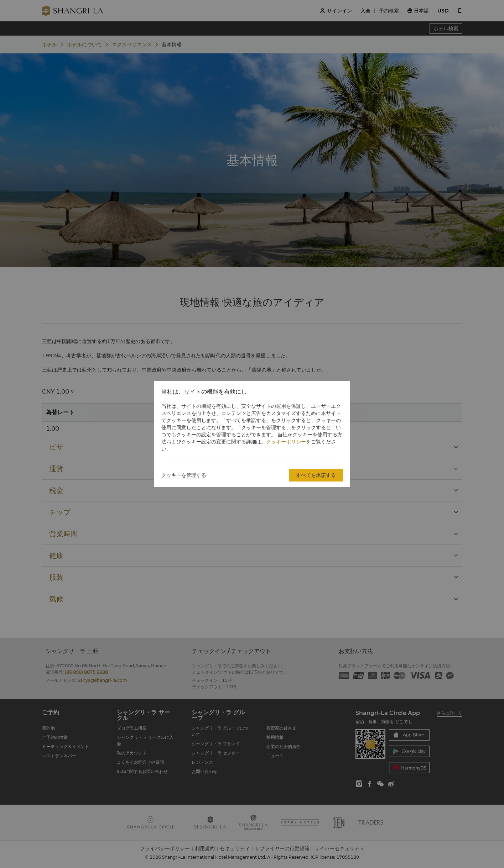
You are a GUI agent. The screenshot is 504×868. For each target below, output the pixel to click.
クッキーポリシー (286, 442)
